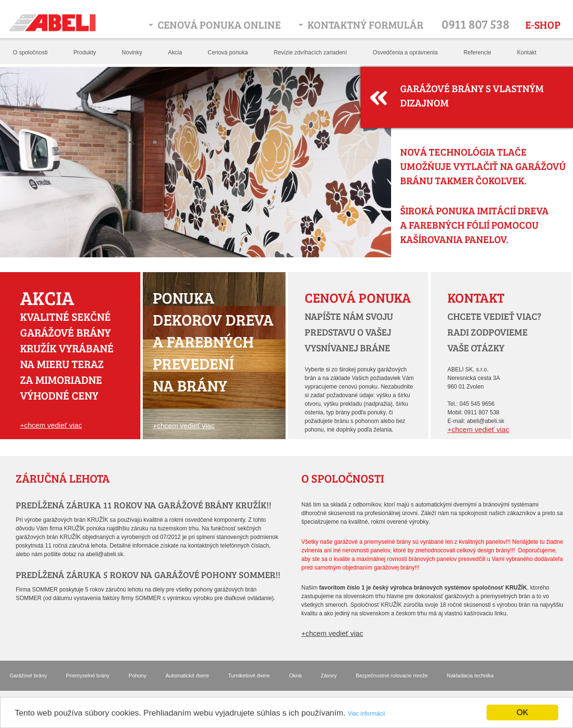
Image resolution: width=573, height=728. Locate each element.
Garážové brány (28, 675)
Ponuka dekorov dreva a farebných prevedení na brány (213, 341)
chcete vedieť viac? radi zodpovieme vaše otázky (494, 332)
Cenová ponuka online (219, 24)
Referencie (477, 53)
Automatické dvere (187, 675)
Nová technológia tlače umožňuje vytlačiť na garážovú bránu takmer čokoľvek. (483, 166)
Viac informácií (366, 714)
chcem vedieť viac (53, 425)
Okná (295, 675)
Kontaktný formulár (366, 24)
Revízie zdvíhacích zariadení (310, 53)
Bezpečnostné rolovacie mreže (392, 675)
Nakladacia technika (470, 675)
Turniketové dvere (249, 675)
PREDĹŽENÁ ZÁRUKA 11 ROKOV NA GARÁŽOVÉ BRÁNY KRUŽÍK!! (143, 505)
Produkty (85, 53)
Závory (329, 675)
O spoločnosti (30, 53)
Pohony (137, 675)
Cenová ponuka (228, 53)
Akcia (175, 53)
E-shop (543, 24)
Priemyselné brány (88, 675)
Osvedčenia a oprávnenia (405, 53)
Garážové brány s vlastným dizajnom (472, 95)
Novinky (132, 53)
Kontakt (527, 53)
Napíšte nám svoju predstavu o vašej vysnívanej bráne (349, 332)
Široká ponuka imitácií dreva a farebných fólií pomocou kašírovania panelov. (474, 225)
